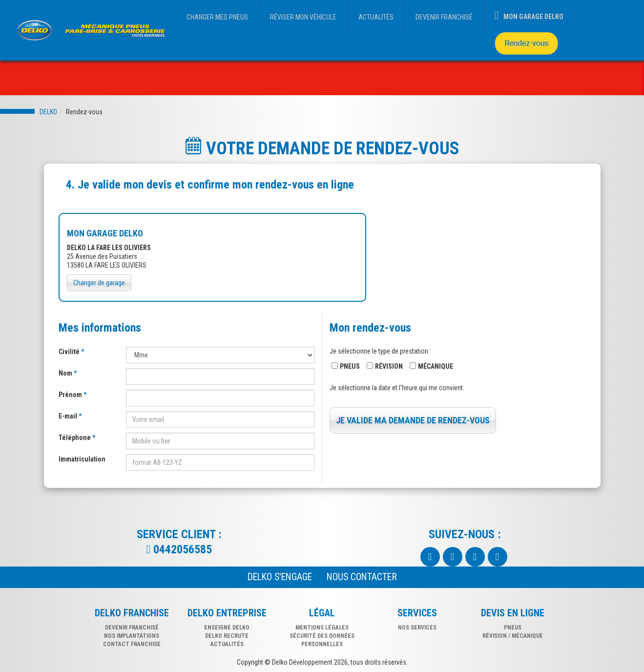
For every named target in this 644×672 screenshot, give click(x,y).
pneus (513, 628)
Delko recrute (227, 636)
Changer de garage (99, 283)
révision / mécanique (513, 636)
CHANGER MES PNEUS (217, 17)
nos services (417, 628)
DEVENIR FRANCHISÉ (444, 17)
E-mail (69, 416)
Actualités (227, 644)
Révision (389, 366)
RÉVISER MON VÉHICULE (303, 17)
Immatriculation (82, 459)
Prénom (71, 395)
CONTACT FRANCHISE (132, 644)
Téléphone (75, 438)
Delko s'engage (280, 577)
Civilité (70, 352)
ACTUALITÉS (376, 17)
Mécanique (436, 366)
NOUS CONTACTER (362, 577)
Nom (66, 373)
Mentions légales (322, 628)
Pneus (350, 366)
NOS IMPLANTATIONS (132, 636)
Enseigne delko (227, 628)
